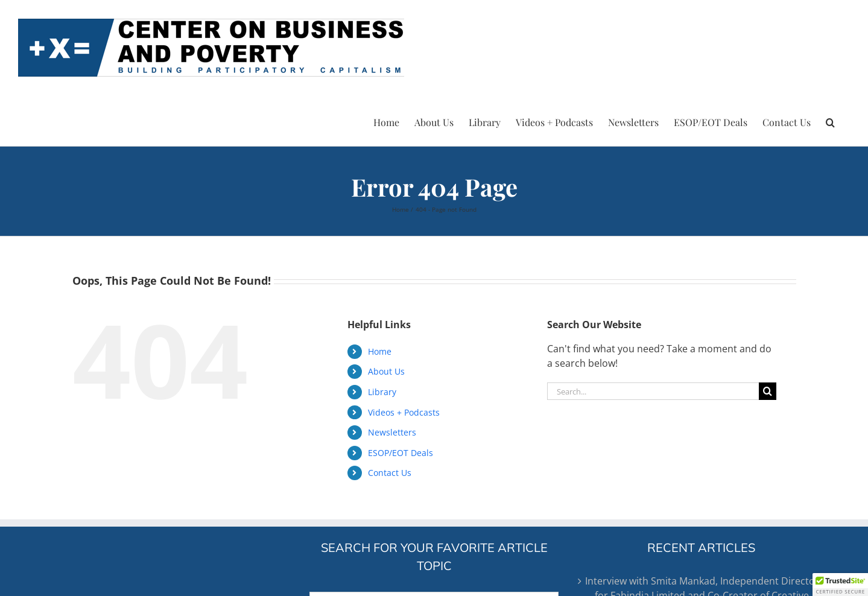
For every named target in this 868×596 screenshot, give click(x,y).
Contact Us (390, 473)
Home (380, 351)
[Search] (768, 391)
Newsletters (392, 432)
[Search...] (653, 391)
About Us (386, 371)
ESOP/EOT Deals (401, 453)
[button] (830, 121)
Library (382, 392)
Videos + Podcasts (404, 412)
